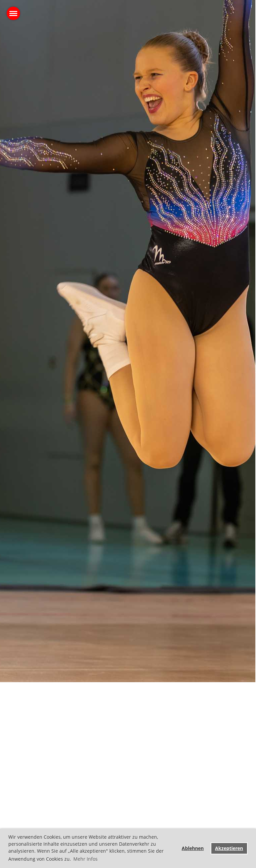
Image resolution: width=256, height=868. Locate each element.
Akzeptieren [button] (229, 848)
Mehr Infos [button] (85, 859)
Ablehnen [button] (193, 848)
